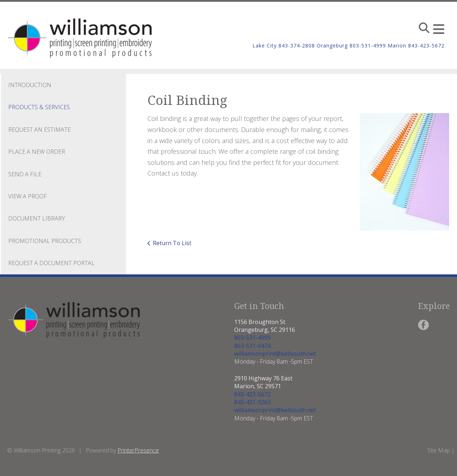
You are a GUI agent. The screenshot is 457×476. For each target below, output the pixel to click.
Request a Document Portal (51, 263)
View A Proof (27, 196)
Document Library (37, 218)
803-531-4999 (252, 338)
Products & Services (39, 107)
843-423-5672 (252, 394)
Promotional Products (45, 241)
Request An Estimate (39, 130)
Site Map (439, 450)
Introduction (30, 85)
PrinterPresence (138, 450)
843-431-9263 (252, 402)
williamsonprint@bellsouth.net (275, 354)
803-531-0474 (252, 346)
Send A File (25, 174)
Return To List (172, 243)
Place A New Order (37, 152)
